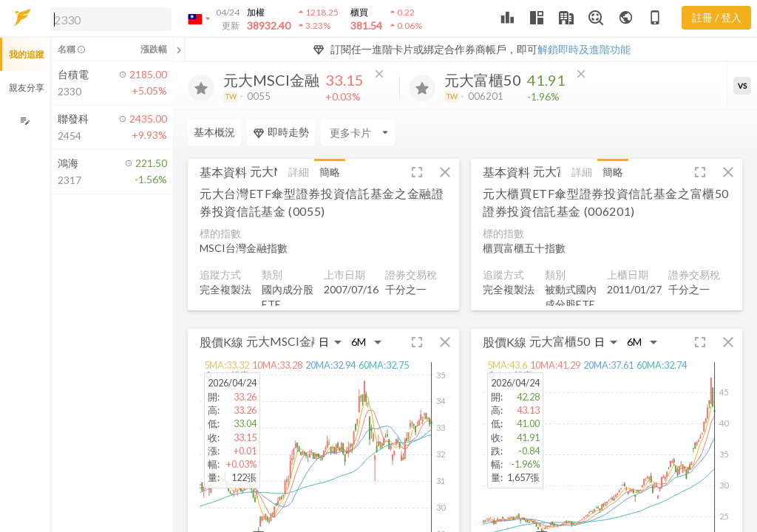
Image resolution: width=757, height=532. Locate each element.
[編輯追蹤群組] (25, 121)
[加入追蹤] (201, 88)
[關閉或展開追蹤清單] (179, 50)
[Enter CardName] (358, 132)
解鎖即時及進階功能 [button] (584, 49)
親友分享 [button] (27, 88)
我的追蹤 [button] (27, 54)
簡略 (330, 172)
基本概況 (214, 132)
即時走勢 (281, 132)
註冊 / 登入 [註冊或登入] (717, 17)
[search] (111, 19)
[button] (108, 18)
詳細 (299, 172)
